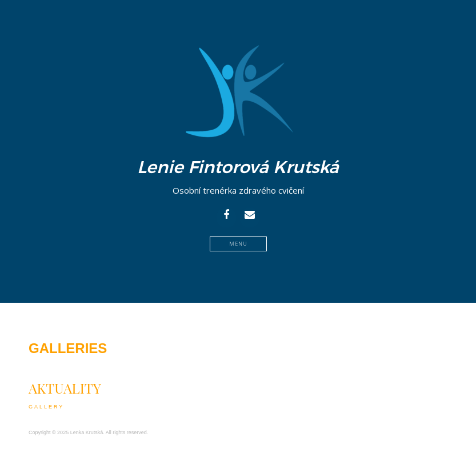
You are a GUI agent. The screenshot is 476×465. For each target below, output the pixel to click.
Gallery (46, 407)
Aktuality (65, 388)
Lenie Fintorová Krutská (238, 168)
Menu (238, 244)
